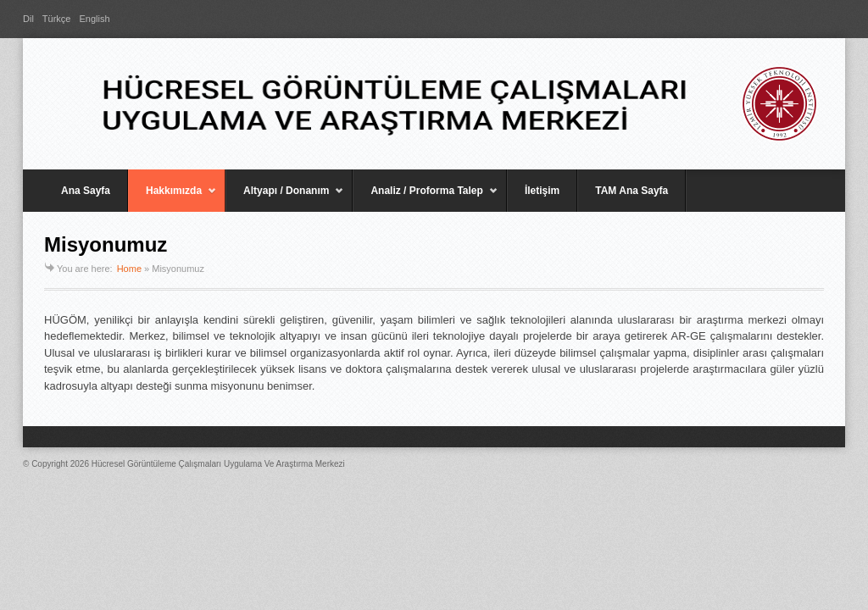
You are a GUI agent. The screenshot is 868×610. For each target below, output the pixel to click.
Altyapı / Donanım (285, 198)
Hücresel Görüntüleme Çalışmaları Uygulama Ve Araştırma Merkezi (218, 464)
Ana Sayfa (86, 191)
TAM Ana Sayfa (632, 191)
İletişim (542, 191)
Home (129, 269)
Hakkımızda (172, 198)
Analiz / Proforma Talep (425, 198)
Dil (28, 19)
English (94, 19)
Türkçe (57, 19)
